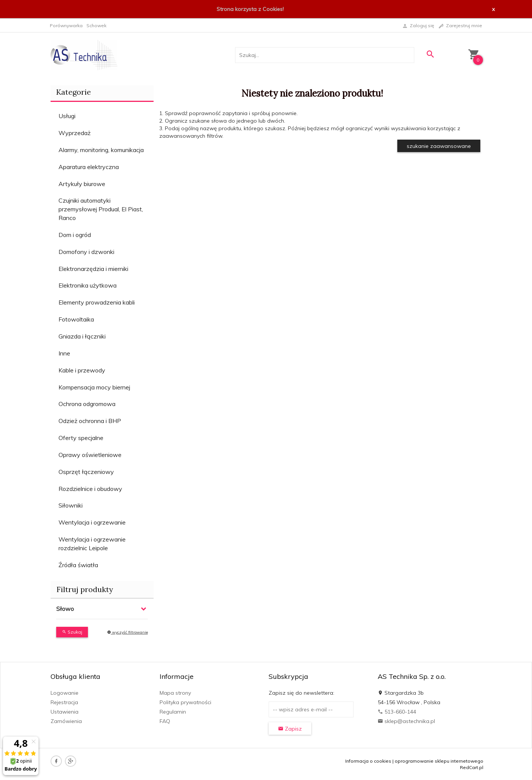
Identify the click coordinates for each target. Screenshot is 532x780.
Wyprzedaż (75, 133)
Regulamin (173, 712)
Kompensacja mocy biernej (94, 387)
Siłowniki (71, 505)
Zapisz (290, 729)
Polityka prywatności (185, 702)
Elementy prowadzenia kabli (97, 302)
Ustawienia (65, 712)
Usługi (67, 116)
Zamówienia (66, 721)
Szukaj (72, 632)
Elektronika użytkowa (88, 285)
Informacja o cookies (368, 761)
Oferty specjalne (81, 438)
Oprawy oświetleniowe (90, 455)
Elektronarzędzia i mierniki (93, 269)
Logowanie (65, 693)
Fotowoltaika (76, 319)
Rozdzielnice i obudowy (90, 489)
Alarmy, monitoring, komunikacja (101, 150)
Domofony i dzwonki (86, 252)
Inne (64, 353)
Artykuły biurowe (82, 184)
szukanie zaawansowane (439, 146)
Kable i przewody (82, 370)
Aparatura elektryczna (89, 167)
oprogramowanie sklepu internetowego (439, 761)
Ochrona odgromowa (87, 404)
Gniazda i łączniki (82, 336)
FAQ (165, 721)
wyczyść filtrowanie (128, 632)
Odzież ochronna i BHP (90, 421)
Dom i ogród (75, 235)
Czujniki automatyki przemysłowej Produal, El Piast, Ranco (101, 209)
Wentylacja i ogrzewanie (92, 522)
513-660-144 (397, 712)
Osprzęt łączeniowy (86, 472)
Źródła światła (78, 565)
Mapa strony (175, 693)
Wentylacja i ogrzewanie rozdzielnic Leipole (92, 544)
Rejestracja (64, 702)
